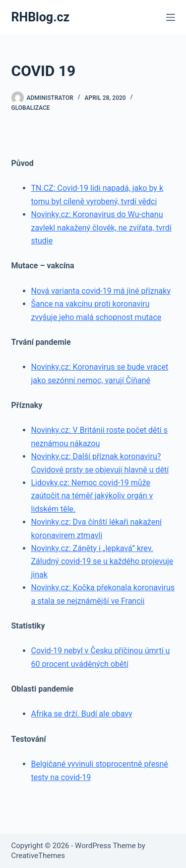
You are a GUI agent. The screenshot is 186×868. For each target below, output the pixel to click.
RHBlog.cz (41, 17)
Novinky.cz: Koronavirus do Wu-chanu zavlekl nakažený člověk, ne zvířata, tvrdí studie (101, 228)
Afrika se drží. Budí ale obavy (82, 714)
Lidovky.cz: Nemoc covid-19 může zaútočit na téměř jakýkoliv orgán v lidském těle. (92, 496)
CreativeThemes (38, 856)
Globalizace (31, 108)
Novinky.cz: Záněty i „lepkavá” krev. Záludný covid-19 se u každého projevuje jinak (102, 561)
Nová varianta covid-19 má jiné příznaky (101, 291)
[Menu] (171, 17)
